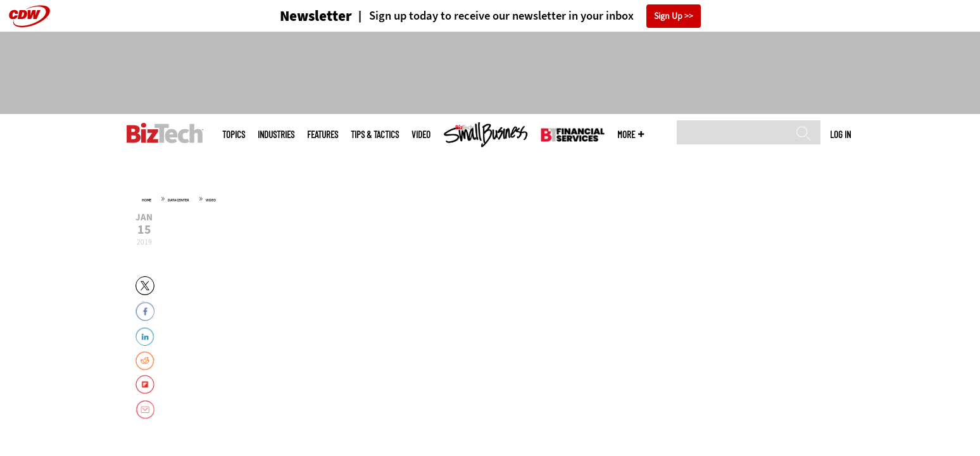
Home (147, 200)
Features (323, 135)
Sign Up (668, 16)
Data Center (179, 200)
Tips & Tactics (375, 135)
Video (421, 135)
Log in (840, 134)
